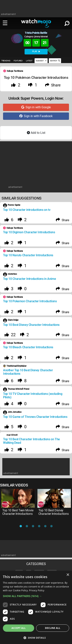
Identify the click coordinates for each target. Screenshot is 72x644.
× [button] (68, 575)
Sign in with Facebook (36, 116)
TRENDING (6, 61)
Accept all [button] (19, 628)
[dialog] (36, 607)
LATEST (29, 61)
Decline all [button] (53, 628)
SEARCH (55, 61)
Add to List (36, 133)
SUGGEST (41, 61)
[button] (36, 596)
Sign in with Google (36, 107)
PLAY (36, 51)
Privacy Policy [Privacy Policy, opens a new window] (37, 590)
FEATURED (18, 61)
